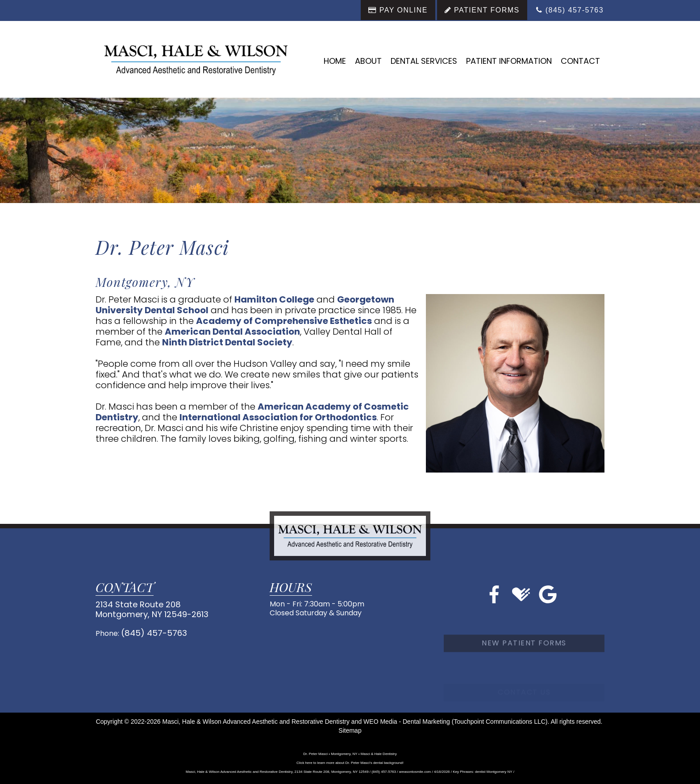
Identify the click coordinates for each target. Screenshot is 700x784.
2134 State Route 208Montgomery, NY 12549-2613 (145, 608)
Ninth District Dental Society (227, 342)
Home (335, 61)
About (368, 61)
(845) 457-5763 (150, 630)
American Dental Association (232, 332)
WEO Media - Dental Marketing (407, 722)
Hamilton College (274, 299)
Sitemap (350, 730)
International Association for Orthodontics (278, 417)
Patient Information (509, 61)
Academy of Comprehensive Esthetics (284, 321)
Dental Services (424, 61)
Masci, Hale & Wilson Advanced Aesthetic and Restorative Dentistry (256, 722)
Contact (580, 61)
